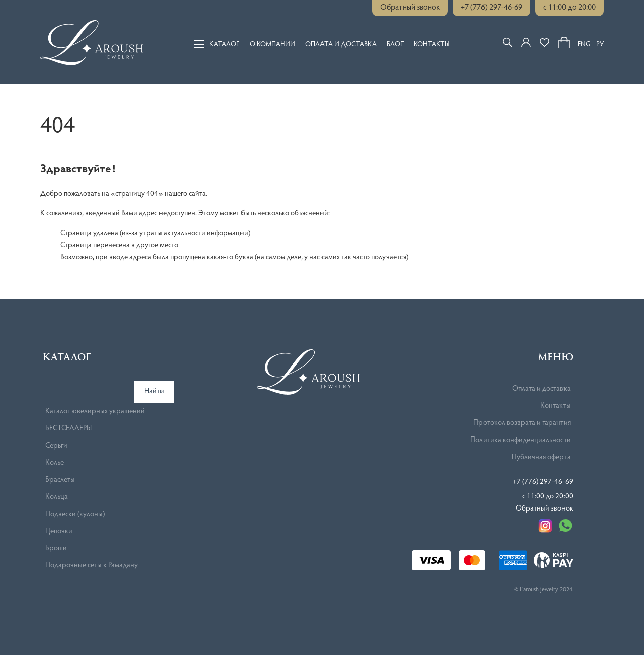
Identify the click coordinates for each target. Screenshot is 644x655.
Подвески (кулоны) (75, 514)
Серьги (56, 446)
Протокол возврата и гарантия (522, 423)
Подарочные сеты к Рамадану (92, 566)
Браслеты (60, 480)
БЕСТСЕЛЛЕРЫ (68, 429)
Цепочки (59, 531)
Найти (154, 391)
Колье (55, 463)
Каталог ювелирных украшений (95, 412)
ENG (584, 45)
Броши (56, 549)
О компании (272, 44)
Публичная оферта (541, 457)
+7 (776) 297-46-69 (492, 8)
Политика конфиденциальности (520, 440)
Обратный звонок (410, 8)
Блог (395, 44)
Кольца (57, 497)
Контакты (432, 44)
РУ (600, 45)
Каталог (217, 44)
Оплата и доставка (341, 44)
